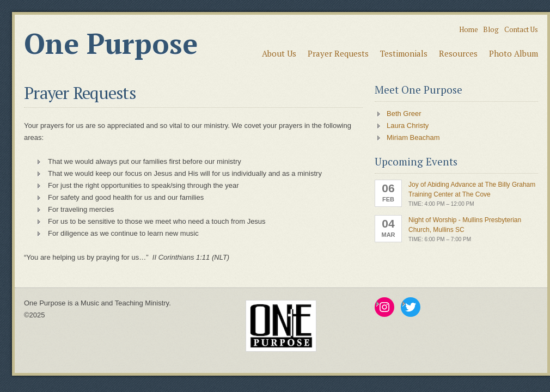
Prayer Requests (338, 53)
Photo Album (514, 53)
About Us (279, 53)
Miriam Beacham (413, 137)
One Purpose (111, 44)
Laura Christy (408, 125)
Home (469, 29)
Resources (458, 53)
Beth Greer (404, 114)
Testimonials (404, 53)
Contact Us (521, 29)
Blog (491, 29)
